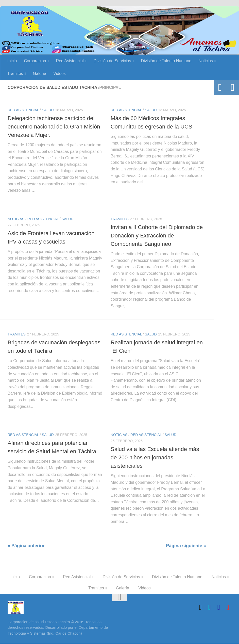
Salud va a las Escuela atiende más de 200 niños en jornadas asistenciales (155, 458)
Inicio (12, 61)
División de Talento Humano (166, 61)
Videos (59, 74)
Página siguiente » (186, 546)
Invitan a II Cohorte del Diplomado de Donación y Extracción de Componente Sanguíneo (157, 236)
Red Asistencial (70, 61)
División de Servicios (112, 61)
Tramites (15, 74)
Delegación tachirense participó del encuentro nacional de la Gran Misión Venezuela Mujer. (54, 127)
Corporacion (35, 61)
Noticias (206, 61)
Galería (40, 74)
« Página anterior (26, 546)
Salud (48, 110)
